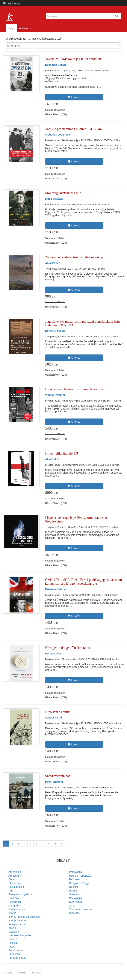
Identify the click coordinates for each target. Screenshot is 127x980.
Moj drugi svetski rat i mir (63, 193)
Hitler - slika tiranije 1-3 (62, 453)
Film (11, 891)
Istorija (12, 913)
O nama (8, 973)
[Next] (61, 844)
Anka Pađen (53, 263)
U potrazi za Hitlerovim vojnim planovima (74, 389)
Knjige (11, 28)
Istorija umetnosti (18, 920)
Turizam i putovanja (81, 909)
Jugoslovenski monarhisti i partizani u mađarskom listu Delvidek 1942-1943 (82, 323)
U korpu (74, 97)
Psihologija (75, 872)
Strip (72, 906)
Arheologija (15, 872)
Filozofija (14, 898)
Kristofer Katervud (57, 589)
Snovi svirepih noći (58, 776)
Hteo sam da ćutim (58, 712)
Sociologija (75, 898)
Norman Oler (53, 654)
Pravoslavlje (15, 950)
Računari (74, 879)
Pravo (12, 947)
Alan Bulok (52, 459)
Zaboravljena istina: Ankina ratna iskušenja (74, 257)
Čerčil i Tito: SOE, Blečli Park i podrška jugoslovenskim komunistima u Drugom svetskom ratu (84, 582)
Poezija (13, 939)
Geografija (15, 906)
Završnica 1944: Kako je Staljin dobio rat (73, 59)
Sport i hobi (76, 902)
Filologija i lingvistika (20, 894)
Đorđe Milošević (55, 331)
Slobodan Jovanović (58, 135)
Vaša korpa (12, 4)
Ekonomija (15, 883)
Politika (13, 943)
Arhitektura (15, 876)
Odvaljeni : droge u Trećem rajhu (68, 648)
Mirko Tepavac (54, 199)
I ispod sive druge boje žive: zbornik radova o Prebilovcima (76, 519)
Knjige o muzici (17, 924)
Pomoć (22, 973)
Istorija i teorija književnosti (24, 917)
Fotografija (15, 902)
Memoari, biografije (20, 935)
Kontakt (36, 973)
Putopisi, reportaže (80, 876)
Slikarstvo (75, 894)
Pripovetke (15, 954)
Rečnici (73, 887)
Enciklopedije (16, 887)
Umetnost (75, 913)
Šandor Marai (53, 718)
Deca (12, 879)
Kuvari (12, 928)
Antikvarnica (26, 28)
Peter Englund (54, 782)
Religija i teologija (79, 883)
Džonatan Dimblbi (56, 65)
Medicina (14, 932)
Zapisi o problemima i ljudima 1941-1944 (73, 129)
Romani (74, 891)
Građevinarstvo (17, 909)
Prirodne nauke (17, 958)
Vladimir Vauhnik (56, 395)
